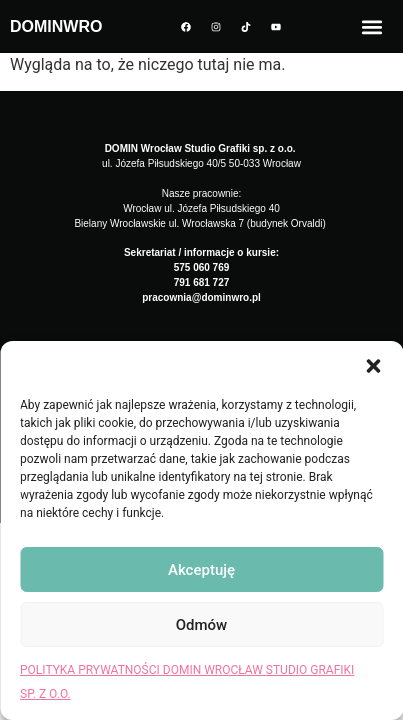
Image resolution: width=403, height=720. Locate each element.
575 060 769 (202, 267)
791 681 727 (202, 282)
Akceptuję (201, 570)
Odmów (202, 625)
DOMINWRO (56, 26)
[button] (373, 366)
